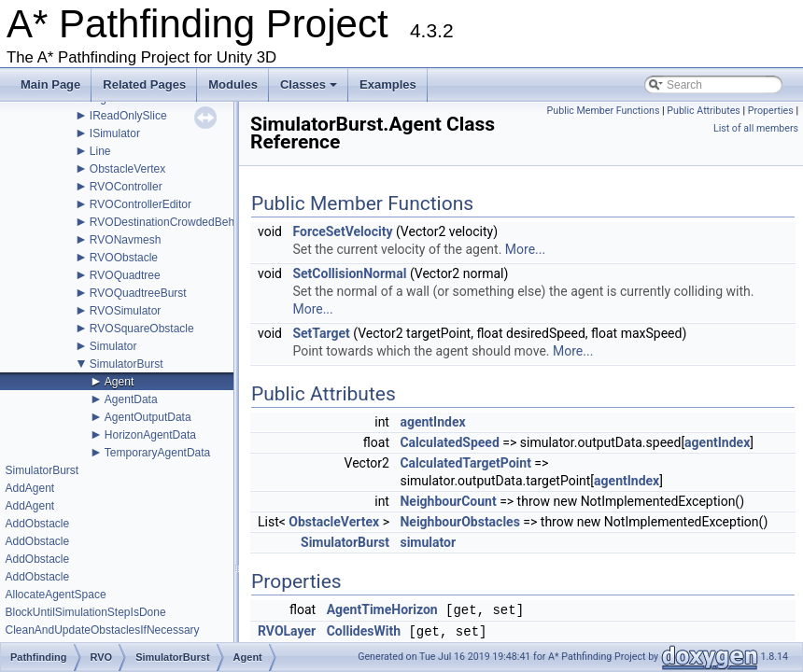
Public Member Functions (604, 111)
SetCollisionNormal (349, 273)
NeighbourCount (448, 501)
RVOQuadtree (125, 275)
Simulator (113, 346)
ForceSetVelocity (342, 231)
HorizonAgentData (150, 435)
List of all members (756, 128)
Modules (233, 84)
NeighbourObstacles (459, 522)
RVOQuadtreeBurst (138, 293)
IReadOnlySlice (128, 116)
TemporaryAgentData (157, 453)
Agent (119, 382)
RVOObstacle (124, 258)
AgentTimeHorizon (382, 610)
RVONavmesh (125, 240)
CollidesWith (364, 632)
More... (525, 249)
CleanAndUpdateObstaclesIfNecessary (102, 630)
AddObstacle (37, 524)
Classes (310, 90)
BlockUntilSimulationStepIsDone (85, 612)
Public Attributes (704, 111)
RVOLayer (287, 631)
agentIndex (432, 422)
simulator (428, 542)
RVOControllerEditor (141, 204)
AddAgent (29, 488)
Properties (771, 111)
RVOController (126, 187)
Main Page (50, 84)
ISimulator (115, 133)
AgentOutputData (148, 417)
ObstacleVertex (127, 169)
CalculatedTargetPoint (465, 463)
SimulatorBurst (127, 364)
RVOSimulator (125, 311)
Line (100, 151)
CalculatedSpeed (449, 442)
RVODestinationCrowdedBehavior (174, 222)
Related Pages (144, 84)
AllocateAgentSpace (55, 595)
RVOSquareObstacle (142, 329)
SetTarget (321, 333)
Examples (388, 84)
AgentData (131, 399)
